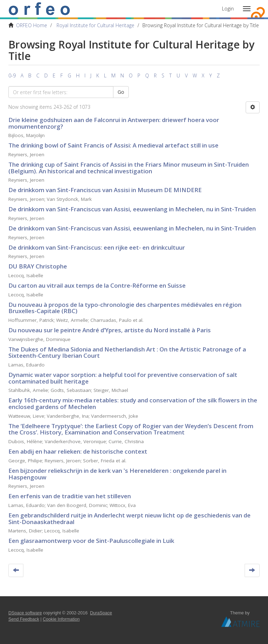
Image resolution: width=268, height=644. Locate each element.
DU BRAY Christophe (38, 266)
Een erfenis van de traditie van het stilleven (70, 496)
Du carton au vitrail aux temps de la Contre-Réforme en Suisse (97, 285)
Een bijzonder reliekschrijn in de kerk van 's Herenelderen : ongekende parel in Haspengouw (117, 474)
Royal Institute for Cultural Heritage (95, 25)
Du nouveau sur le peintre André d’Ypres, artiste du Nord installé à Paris (110, 330)
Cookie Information (61, 619)
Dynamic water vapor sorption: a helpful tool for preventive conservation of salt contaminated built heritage (123, 378)
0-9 (12, 75)
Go (121, 92)
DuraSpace (101, 613)
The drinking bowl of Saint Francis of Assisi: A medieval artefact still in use (113, 145)
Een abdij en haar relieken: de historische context (78, 451)
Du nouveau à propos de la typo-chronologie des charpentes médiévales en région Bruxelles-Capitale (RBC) (125, 308)
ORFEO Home (32, 25)
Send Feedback (24, 619)
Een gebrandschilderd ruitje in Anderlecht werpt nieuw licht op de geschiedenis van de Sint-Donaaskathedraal (129, 518)
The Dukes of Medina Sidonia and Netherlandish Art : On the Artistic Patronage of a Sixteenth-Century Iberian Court (127, 353)
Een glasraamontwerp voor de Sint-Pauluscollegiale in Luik (91, 541)
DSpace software (25, 613)
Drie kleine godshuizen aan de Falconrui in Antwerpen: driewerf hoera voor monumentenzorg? (114, 123)
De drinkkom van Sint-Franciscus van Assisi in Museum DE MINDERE (105, 190)
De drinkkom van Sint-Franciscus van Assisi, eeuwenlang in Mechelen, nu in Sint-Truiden (132, 209)
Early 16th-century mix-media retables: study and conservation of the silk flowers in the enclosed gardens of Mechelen (133, 403)
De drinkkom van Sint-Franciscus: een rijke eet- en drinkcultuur (97, 247)
